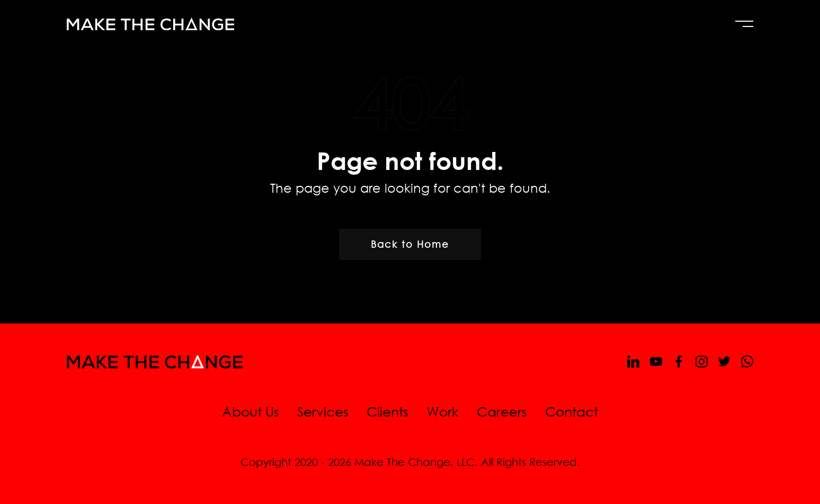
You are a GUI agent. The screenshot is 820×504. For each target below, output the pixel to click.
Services (323, 411)
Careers (502, 411)
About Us (251, 411)
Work (443, 411)
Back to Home (410, 244)
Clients (387, 411)
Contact (572, 411)
